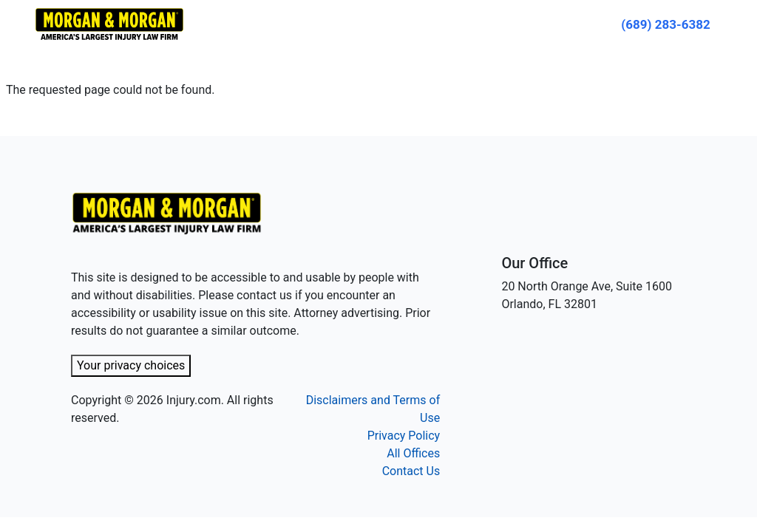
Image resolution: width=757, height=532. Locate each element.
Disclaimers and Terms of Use (373, 409)
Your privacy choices (131, 365)
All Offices (413, 453)
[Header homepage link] (109, 23)
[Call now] (666, 24)
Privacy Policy (404, 436)
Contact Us (411, 471)
